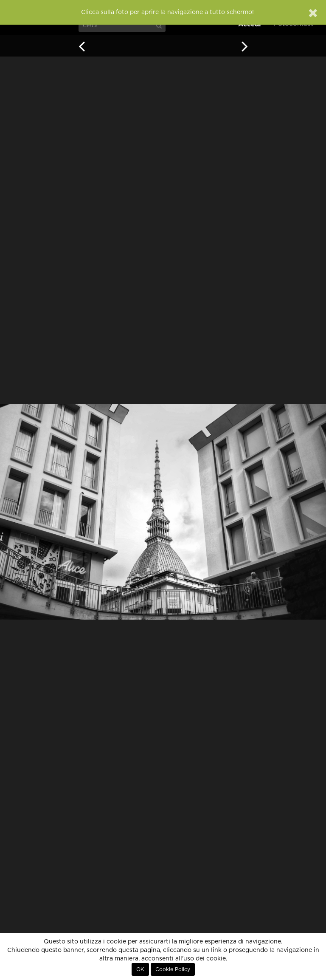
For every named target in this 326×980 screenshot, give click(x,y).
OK (140, 969)
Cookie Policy (173, 969)
